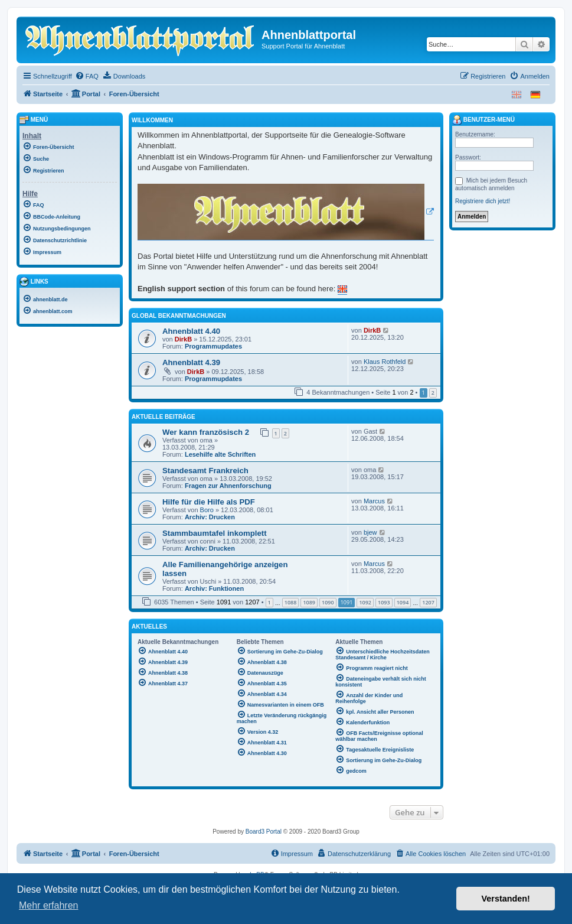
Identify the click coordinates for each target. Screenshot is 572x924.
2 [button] (433, 393)
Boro (207, 510)
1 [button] (269, 602)
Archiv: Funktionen (214, 588)
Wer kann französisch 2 (206, 432)
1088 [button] (291, 602)
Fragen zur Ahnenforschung (228, 486)
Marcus (374, 501)
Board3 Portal (264, 832)
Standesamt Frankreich (205, 471)
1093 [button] (384, 602)
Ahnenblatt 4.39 (191, 362)
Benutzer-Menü (483, 120)
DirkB (183, 339)
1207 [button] (428, 602)
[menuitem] (87, 76)
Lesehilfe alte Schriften (220, 454)
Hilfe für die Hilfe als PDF (209, 502)
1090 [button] (328, 602)
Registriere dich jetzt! (483, 201)
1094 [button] (403, 602)
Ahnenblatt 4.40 (191, 331)
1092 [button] (365, 602)
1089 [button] (309, 602)
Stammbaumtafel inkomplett (215, 533)
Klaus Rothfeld (385, 362)
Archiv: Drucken (210, 517)
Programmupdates (213, 346)
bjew (370, 532)
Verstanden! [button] (506, 899)
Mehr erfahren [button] (49, 905)
